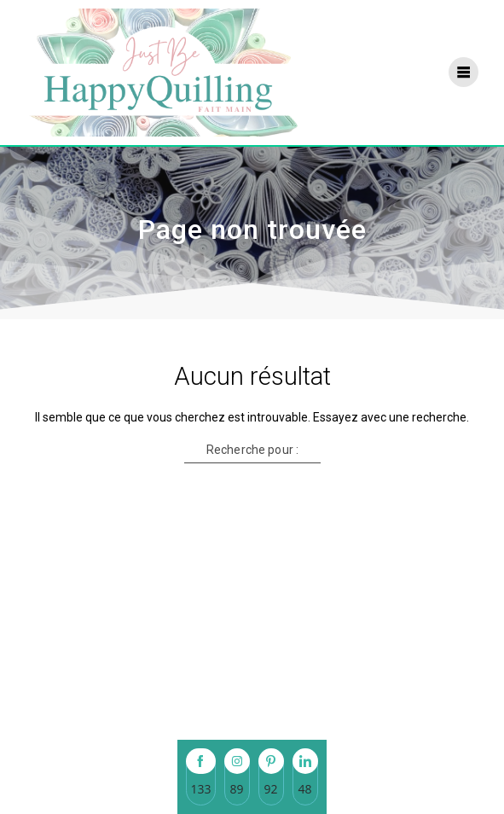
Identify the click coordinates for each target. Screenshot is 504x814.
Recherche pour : (252, 450)
